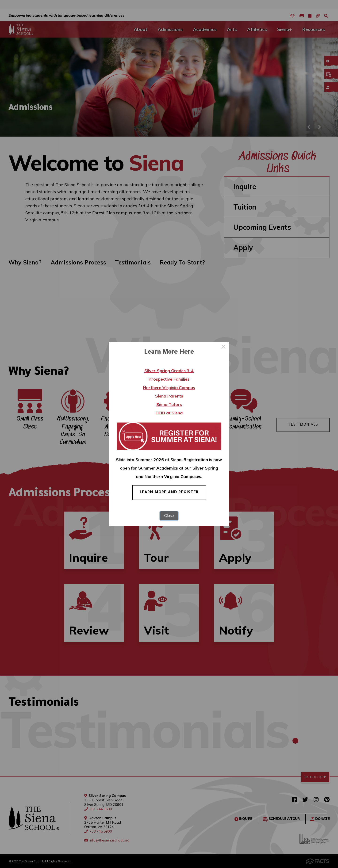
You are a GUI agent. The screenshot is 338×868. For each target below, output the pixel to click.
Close (169, 516)
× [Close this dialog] (223, 348)
